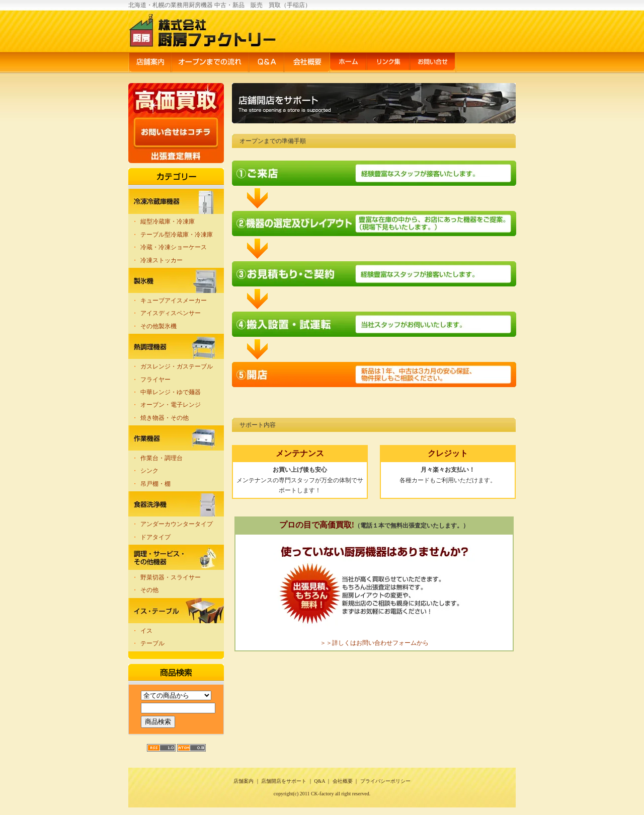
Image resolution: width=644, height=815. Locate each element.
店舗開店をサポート (284, 781)
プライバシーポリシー (385, 781)
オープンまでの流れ (210, 63)
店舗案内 (150, 63)
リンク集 (388, 63)
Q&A (266, 63)
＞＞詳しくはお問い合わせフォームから (374, 643)
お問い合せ (433, 63)
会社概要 (307, 63)
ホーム (348, 63)
